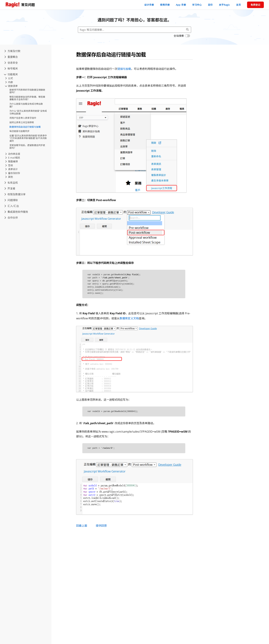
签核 (9, 165)
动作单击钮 (13, 154)
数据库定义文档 (129, 318)
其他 (9, 177)
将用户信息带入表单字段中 (23, 118)
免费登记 (255, 5)
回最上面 (82, 526)
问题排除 (11, 200)
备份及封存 (13, 173)
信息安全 (11, 63)
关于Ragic (224, 5)
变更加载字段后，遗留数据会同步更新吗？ (27, 147)
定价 (210, 5)
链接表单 (11, 86)
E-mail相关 (13, 158)
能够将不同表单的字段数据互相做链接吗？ (27, 91)
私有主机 (11, 183)
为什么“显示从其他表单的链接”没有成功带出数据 (28, 112)
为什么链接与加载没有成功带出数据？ (26, 105)
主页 (238, 5)
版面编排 (11, 161)
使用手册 (165, 5)
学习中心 (197, 5)
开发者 (10, 188)
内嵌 (9, 82)
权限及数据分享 (15, 194)
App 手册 (181, 5)
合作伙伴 (11, 218)
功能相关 (11, 74)
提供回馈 (101, 526)
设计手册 (149, 5)
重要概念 (11, 57)
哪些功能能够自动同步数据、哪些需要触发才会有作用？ (27, 98)
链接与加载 (124, 69)
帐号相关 (11, 68)
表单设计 (11, 169)
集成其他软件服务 (16, 212)
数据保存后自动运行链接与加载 (25, 127)
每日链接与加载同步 (19, 131)
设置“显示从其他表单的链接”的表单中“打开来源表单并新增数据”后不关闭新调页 (28, 138)
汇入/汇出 (12, 206)
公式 (9, 78)
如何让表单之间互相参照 (22, 122)
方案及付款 (12, 51)
